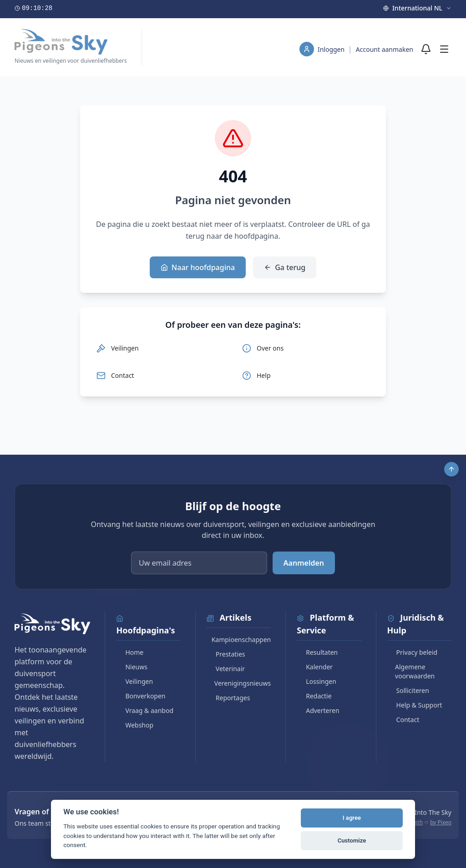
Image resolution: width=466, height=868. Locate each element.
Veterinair (226, 669)
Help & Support (415, 705)
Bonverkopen (141, 696)
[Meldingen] (426, 49)
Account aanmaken (385, 49)
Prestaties (226, 654)
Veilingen (134, 681)
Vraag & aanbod (145, 710)
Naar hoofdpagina (198, 267)
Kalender (315, 667)
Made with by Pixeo (424, 823)
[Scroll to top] (451, 469)
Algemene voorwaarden (411, 671)
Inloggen (332, 49)
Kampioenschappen (239, 640)
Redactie (314, 696)
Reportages (228, 698)
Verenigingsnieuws (239, 683)
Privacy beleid (413, 652)
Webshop (135, 725)
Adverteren (318, 710)
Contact (403, 720)
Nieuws (132, 667)
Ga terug (285, 267)
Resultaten (317, 652)
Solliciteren (408, 690)
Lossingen (317, 681)
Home (130, 652)
